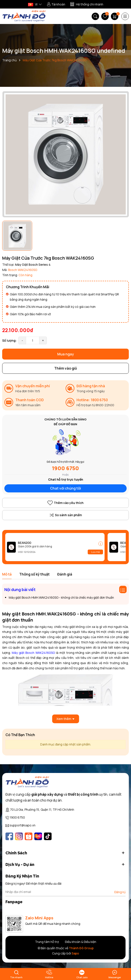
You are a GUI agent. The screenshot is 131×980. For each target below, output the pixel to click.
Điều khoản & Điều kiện (81, 942)
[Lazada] (38, 836)
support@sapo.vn (23, 825)
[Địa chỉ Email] (65, 892)
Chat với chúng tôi (65, 488)
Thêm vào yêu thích (65, 503)
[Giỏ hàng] (115, 16)
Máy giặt (19, 653)
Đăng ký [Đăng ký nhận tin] (120, 892)
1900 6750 (65, 468)
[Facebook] (9, 836)
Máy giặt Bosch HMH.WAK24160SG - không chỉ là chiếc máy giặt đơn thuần (61, 597)
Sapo (75, 953)
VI (33, 4)
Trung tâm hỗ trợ (47, 942)
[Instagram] (19, 836)
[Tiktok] (48, 836)
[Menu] (125, 16)
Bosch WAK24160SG (40, 653)
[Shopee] (29, 836)
